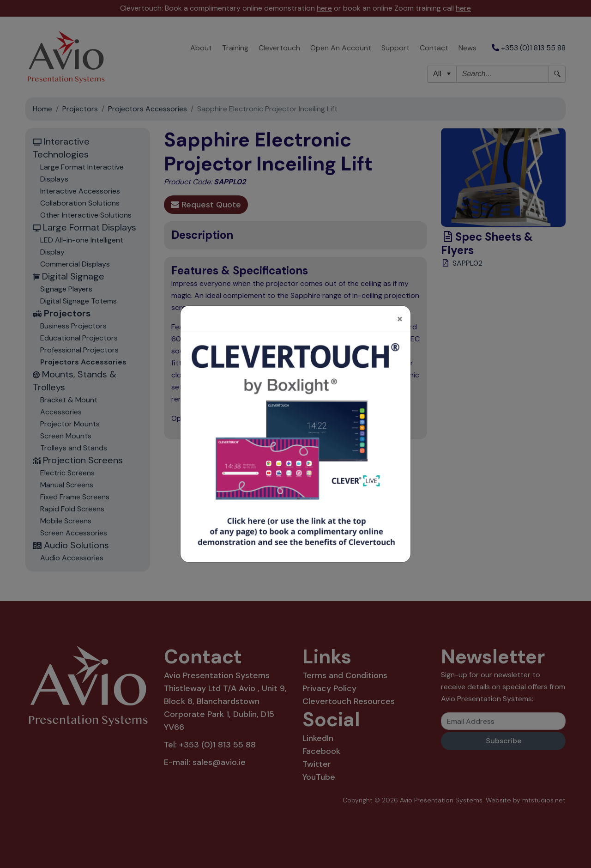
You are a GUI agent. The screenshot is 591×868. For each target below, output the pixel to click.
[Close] (400, 300)
